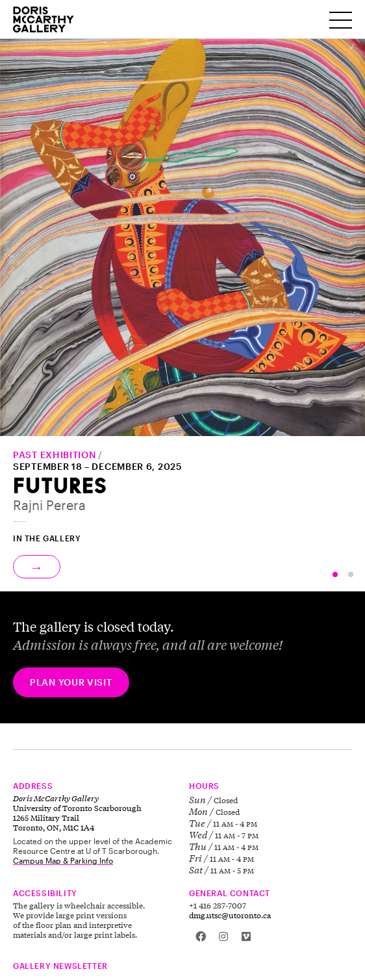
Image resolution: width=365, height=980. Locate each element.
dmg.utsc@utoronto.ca (230, 915)
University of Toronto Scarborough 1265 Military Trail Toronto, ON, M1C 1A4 (77, 813)
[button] (335, 574)
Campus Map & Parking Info (63, 860)
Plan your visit (71, 682)
